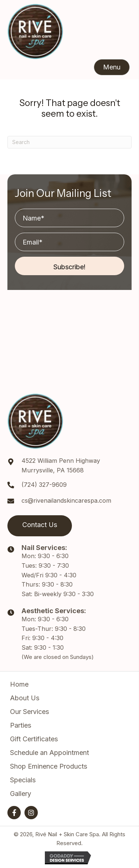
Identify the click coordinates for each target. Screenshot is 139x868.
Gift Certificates (34, 739)
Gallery (21, 794)
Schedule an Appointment (49, 753)
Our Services (29, 712)
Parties (21, 725)
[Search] (69, 142)
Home (19, 684)
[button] (112, 67)
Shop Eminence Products (49, 766)
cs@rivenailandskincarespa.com (66, 500)
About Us (25, 698)
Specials (23, 780)
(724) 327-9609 (44, 485)
